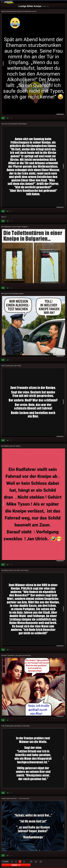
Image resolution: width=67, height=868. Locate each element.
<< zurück (5, 862)
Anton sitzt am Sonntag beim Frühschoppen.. (14, 124)
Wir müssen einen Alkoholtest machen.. (13, 294)
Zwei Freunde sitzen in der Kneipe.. (12, 366)
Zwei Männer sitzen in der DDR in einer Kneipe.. (15, 570)
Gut (3, 118)
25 (41, 862)
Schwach (8, 118)
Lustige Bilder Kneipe (30, 6)
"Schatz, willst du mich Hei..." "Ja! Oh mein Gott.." (16, 798)
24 (36, 862)
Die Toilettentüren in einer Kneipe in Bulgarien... (15, 227)
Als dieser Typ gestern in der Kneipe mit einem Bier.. (16, 655)
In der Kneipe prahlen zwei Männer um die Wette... (16, 726)
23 (31, 862)
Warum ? (4, 217)
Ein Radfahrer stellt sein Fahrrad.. (11, 446)
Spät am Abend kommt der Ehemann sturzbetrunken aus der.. (19, 11)
